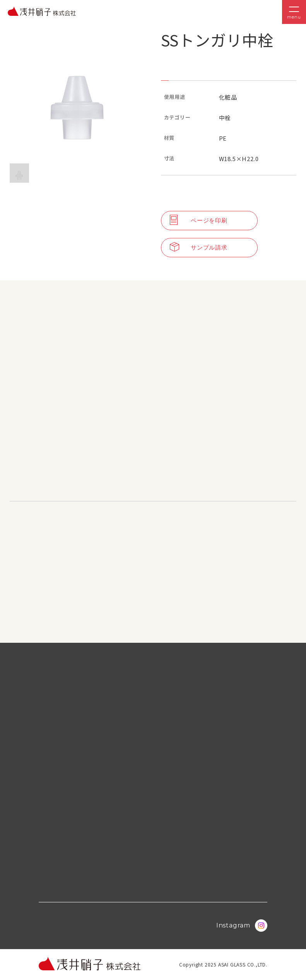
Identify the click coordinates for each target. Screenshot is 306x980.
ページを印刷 (199, 221)
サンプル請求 (199, 248)
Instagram (242, 926)
